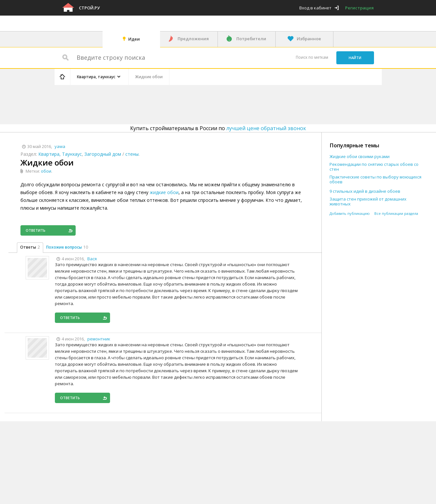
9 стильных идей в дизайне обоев (365, 191)
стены (132, 154)
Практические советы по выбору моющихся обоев (375, 179)
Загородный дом (103, 154)
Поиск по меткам (312, 57)
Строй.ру (89, 8)
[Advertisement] (177, 104)
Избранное (309, 39)
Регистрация (359, 8)
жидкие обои (164, 192)
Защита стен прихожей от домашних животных (368, 202)
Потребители (251, 39)
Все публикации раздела (396, 213)
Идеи (134, 39)
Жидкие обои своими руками (360, 157)
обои (46, 171)
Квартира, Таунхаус (60, 154)
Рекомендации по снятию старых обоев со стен (374, 167)
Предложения (193, 39)
